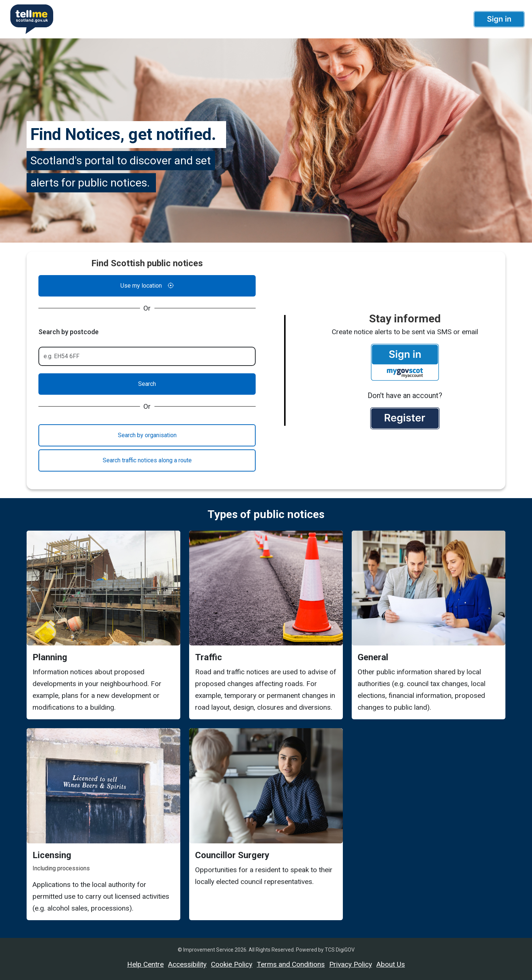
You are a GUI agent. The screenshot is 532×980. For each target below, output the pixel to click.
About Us (391, 964)
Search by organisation (147, 435)
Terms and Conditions (291, 964)
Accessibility (187, 964)
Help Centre (145, 964)
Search (147, 384)
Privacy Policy (351, 964)
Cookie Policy (232, 964)
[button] (499, 19)
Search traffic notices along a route (147, 460)
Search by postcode (69, 332)
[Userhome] (29, 19)
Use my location (147, 286)
